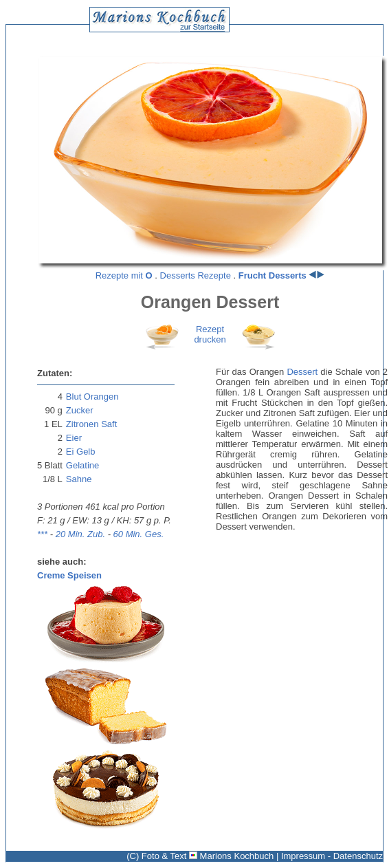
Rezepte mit (124, 275)
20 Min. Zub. (80, 534)
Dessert (302, 372)
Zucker (80, 410)
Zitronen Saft (91, 424)
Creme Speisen (69, 575)
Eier (74, 438)
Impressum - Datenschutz (332, 856)
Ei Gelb (81, 452)
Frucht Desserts (273, 275)
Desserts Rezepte (196, 275)
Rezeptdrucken (210, 334)
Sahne (79, 479)
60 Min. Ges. (139, 534)
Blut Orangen (92, 397)
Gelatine (82, 465)
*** (42, 534)
